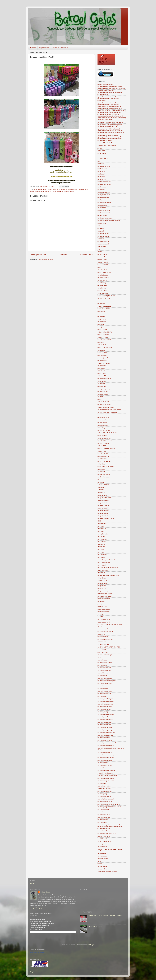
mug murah (101, 549)
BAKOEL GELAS (103, 159)
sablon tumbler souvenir (105, 639)
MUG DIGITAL (102, 529)
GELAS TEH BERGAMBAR (106, 449)
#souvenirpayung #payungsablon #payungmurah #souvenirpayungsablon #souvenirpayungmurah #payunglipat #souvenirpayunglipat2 (110, 138)
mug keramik (102, 542)
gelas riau (101, 397)
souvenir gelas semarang (106, 755)
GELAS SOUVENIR (104, 430)
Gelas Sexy (101, 428)
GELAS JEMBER (103, 335)
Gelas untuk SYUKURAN (106, 467)
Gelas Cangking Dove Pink (106, 296)
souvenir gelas (102, 696)
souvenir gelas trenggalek (106, 758)
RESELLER (101, 614)
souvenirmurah (102, 831)
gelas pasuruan (102, 392)
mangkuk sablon (103, 513)
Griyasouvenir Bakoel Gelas (37, 952)
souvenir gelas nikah (104, 725)
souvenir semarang (104, 817)
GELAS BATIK (102, 280)
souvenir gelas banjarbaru (106, 701)
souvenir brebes (103, 673)
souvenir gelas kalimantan (106, 714)
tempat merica (102, 846)
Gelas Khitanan (102, 353)
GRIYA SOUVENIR (104, 474)
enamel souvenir (103, 262)
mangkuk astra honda (105, 498)
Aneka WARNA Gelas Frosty (107, 146)
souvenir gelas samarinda (106, 745)
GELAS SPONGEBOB (105, 441)
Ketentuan (101, 487)
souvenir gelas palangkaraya (107, 730)
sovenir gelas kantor (104, 836)
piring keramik (102, 583)
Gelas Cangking (103, 293)
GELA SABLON (103, 265)
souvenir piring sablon (105, 802)
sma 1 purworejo (103, 652)
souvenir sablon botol (104, 814)
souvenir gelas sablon (105, 740)
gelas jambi (101, 327)
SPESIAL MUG (102, 839)
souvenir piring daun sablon (106, 799)
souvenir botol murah (104, 668)
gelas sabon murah (104, 417)
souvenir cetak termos (105, 683)
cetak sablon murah (59, 189)
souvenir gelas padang (105, 727)
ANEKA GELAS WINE (105, 143)
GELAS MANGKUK (104, 363)
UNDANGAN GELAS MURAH (107, 872)
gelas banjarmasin (103, 278)
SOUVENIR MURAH (57, 192)
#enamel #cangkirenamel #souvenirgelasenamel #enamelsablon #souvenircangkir (110, 92)
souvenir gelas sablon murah (107, 743)
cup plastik (101, 231)
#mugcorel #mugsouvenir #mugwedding (110, 122)
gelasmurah (101, 472)
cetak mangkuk (102, 205)
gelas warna (101, 469)
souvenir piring (102, 794)
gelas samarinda (103, 420)
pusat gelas (101, 601)
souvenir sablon (103, 812)
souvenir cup (102, 686)
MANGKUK (101, 493)
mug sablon (101, 557)
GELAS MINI (102, 373)
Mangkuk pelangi (103, 511)
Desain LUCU (102, 247)
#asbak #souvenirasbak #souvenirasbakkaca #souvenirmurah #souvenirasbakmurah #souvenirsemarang (111, 86)
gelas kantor (102, 350)
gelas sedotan (102, 423)
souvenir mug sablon (104, 786)
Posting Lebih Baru (38, 255)
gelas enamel (102, 311)
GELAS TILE (102, 451)
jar (98, 480)
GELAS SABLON (103, 402)
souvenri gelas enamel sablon (107, 833)
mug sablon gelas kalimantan (107, 560)
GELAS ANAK (102, 270)
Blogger (92, 945)
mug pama (101, 552)
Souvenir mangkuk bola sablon (108, 776)
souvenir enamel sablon (105, 691)
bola (99, 161)
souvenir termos (103, 820)
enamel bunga (102, 254)
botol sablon (101, 177)
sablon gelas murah (104, 622)
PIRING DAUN (102, 581)
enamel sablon (102, 259)
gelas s (100, 399)
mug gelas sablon (103, 534)
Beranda (33, 48)
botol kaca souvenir (104, 166)
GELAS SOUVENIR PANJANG (108, 433)
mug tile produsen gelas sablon (108, 568)
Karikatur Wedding (104, 485)
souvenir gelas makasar (105, 719)
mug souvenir (102, 565)
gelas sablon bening (104, 404)
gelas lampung (102, 355)
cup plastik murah (103, 234)
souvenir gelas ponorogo (106, 735)
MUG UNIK (101, 573)
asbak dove (101, 151)
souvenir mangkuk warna (106, 781)
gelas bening (102, 283)
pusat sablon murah (104, 612)
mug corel (101, 526)
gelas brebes (102, 288)
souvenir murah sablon (105, 791)
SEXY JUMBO (102, 650)
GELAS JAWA (102, 329)
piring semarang (103, 591)
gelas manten (102, 366)
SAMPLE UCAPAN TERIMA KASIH (109, 647)
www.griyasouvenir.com (61, 176)
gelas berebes (102, 285)
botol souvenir (47, 189)
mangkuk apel (102, 495)
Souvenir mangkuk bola (105, 773)
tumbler (100, 864)
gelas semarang (103, 425)
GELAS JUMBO (103, 337)
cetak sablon (102, 208)
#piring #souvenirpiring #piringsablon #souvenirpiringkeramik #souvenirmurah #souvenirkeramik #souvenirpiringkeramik (111, 131)
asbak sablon (102, 153)
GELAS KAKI (102, 345)
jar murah (101, 482)
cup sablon (101, 239)
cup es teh (101, 228)
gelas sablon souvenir (105, 415)
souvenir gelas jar (103, 712)
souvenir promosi (103, 809)
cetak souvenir (102, 215)
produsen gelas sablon (105, 593)
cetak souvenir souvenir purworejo (109, 221)
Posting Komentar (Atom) (46, 259)
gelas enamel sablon (104, 314)
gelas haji (101, 324)
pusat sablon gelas (104, 609)
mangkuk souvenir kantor (106, 518)
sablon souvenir (103, 637)
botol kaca (101, 164)
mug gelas (101, 531)
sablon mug (101, 634)
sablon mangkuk (103, 629)
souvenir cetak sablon (42, 192)
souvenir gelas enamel (105, 707)
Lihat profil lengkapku (37, 908)
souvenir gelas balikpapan (106, 699)
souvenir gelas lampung (105, 717)
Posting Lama (86, 255)
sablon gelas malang (104, 619)
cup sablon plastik (103, 244)
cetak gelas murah (103, 197)
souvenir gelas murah (104, 722)
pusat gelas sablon (104, 604)
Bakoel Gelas (45, 892)
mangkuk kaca (102, 503)
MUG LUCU (101, 547)
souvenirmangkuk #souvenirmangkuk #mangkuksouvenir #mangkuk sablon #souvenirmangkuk (110, 827)
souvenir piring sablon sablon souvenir (110, 807)
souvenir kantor (102, 763)
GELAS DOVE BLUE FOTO (107, 306)
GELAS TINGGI (103, 454)
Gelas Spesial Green (104, 438)
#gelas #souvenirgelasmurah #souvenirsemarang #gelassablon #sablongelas (108, 99)
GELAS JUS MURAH (104, 340)
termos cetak (102, 853)
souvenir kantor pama (105, 765)
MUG (99, 521)
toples (99, 861)
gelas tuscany (102, 459)
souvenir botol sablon (104, 670)
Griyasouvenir (44, 48)
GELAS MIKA (102, 371)
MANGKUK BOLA (103, 500)
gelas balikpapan (103, 275)
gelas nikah (101, 384)
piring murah (102, 586)
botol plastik (38, 189)
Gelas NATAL (102, 381)
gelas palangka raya (104, 389)
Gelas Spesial (102, 436)
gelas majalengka (103, 358)
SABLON (100, 617)
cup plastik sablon (103, 236)
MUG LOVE (101, 544)
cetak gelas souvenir (104, 203)
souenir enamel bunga (105, 655)
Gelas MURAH (102, 376)
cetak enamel (102, 187)
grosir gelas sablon (104, 477)
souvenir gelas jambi (104, 709)
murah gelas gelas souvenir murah (109, 575)
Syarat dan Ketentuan (60, 48)
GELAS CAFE (102, 291)
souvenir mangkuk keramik (106, 770)
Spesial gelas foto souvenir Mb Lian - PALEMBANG (105, 915)
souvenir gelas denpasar (105, 704)
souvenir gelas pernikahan (106, 732)
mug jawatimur (102, 539)
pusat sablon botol (72, 189)
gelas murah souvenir (104, 379)
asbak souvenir (102, 156)
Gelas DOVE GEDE (104, 309)
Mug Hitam (101, 537)
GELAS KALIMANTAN (105, 347)
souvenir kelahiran (103, 768)
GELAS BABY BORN (104, 272)
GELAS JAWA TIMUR (105, 332)
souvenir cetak (102, 675)
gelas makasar (102, 360)
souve (99, 657)
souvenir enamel (103, 688)
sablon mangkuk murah (105, 632)
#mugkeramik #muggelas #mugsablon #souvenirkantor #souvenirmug (110, 126)
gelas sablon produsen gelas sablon (109, 410)
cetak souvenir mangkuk (105, 218)
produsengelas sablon (105, 596)
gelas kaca (101, 342)
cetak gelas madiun (104, 195)
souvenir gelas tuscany (105, 760)
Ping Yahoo (34, 972)
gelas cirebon (102, 301)
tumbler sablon (102, 869)
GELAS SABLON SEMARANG (108, 412)
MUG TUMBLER (103, 570)
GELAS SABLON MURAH (106, 407)
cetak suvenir (102, 223)
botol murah (101, 171)
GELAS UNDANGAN (104, 461)
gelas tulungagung (103, 456)
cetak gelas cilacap (104, 192)
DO (99, 249)
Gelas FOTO (102, 319)
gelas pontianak (103, 394)
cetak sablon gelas (104, 210)
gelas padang (102, 386)
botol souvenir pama (104, 182)
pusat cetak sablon (104, 599)
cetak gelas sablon (104, 200)
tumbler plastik (69, 192)
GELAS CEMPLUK (104, 298)
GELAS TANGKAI (103, 443)
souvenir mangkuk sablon (106, 778)
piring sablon (102, 588)
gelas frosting (102, 322)
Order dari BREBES (95, 926)
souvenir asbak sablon (105, 663)
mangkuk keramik (103, 505)
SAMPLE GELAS (103, 644)
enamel (100, 252)
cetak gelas (101, 190)
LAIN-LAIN (101, 490)
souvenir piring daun (104, 796)
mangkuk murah (103, 508)
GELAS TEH (102, 446)
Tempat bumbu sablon (105, 841)
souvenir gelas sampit (105, 752)
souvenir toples (102, 822)
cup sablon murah (103, 241)
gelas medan (102, 368)
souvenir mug (102, 783)
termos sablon (102, 856)
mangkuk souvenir (103, 516)
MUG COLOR (102, 524)
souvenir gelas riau (104, 738)
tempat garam (102, 844)
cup (99, 226)
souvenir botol (102, 665)
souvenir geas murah (104, 694)
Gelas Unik (101, 464)
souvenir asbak (102, 660)
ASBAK (100, 148)
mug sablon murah (104, 562)
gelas (99, 267)
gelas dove (101, 303)
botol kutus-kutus (103, 169)
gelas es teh (101, 316)
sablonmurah (102, 642)
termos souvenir (103, 859)
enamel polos (102, 257)
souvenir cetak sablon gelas (107, 681)
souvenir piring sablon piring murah (109, 804)
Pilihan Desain (102, 578)
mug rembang (102, 555)
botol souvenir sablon (104, 184)
